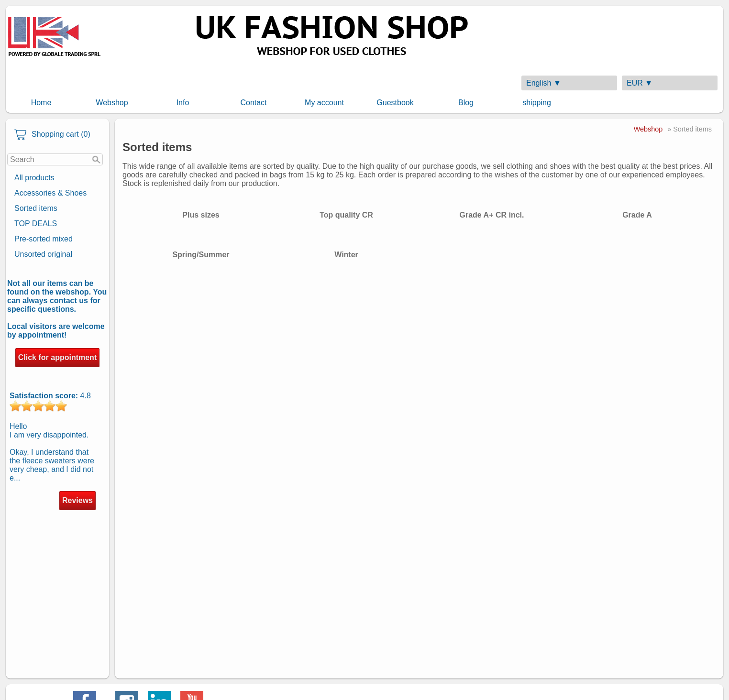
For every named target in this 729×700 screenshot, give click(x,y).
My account (324, 103)
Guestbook (395, 103)
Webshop (112, 103)
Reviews (77, 500)
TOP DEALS (36, 224)
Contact (253, 103)
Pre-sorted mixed (44, 239)
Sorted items (36, 208)
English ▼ (544, 83)
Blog (466, 103)
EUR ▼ (640, 83)
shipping (537, 103)
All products (34, 178)
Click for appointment (57, 357)
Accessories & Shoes (50, 193)
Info (183, 103)
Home (41, 103)
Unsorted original (43, 254)
